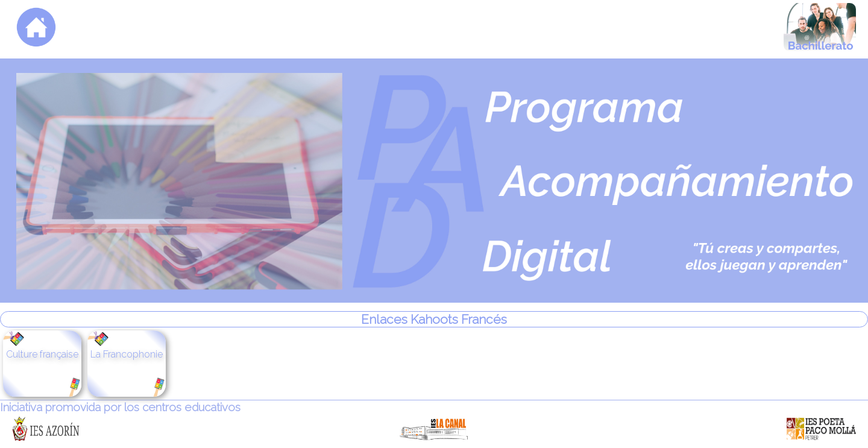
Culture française (42, 354)
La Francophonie (127, 354)
